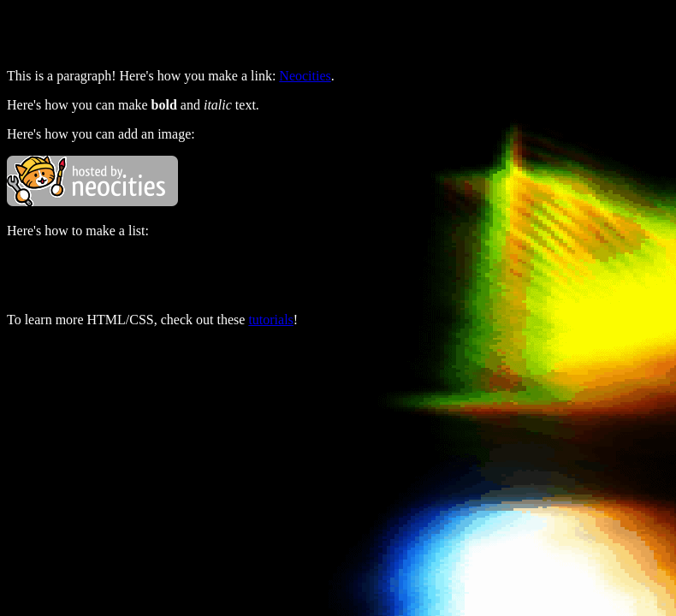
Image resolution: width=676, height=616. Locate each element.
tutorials (270, 320)
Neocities (305, 76)
